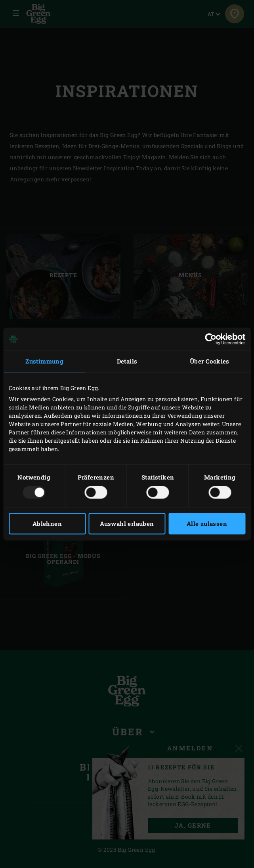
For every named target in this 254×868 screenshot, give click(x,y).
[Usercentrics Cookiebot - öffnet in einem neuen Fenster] (211, 339)
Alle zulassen (207, 524)
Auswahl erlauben (127, 524)
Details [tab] (127, 361)
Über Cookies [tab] (210, 361)
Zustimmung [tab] (44, 361)
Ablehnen (47, 524)
